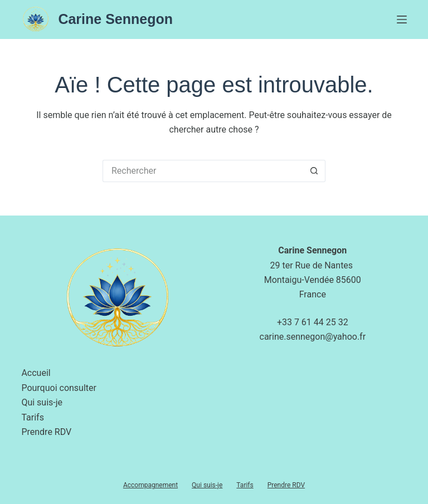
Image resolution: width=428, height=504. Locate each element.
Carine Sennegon (115, 19)
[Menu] (402, 19)
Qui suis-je (42, 402)
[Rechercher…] (203, 171)
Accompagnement (150, 485)
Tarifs (33, 417)
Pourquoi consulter (59, 388)
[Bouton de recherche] (314, 171)
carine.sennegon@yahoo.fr (313, 337)
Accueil (36, 373)
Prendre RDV (46, 432)
